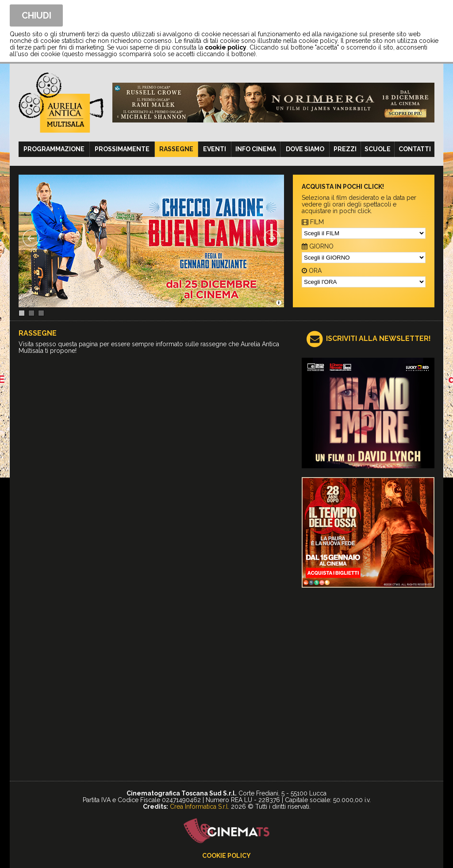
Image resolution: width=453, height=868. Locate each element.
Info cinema (256, 149)
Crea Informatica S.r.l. (200, 807)
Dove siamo (305, 149)
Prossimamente (122, 149)
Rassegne (176, 149)
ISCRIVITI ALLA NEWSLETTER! (378, 338)
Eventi (215, 149)
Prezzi (345, 149)
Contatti (415, 149)
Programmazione (54, 149)
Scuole (378, 149)
